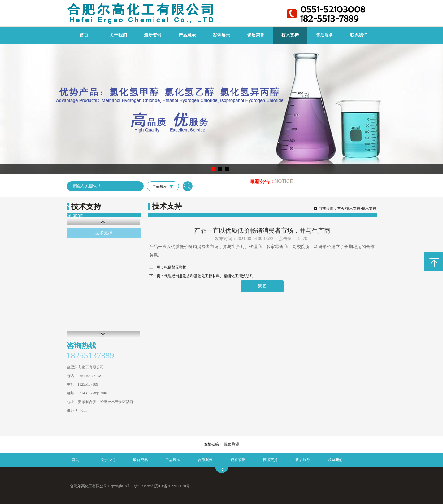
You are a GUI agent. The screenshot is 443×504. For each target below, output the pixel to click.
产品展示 (187, 35)
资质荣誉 (256, 35)
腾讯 (236, 444)
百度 (227, 444)
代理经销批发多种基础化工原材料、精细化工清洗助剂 (209, 276)
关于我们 (118, 35)
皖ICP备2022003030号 (172, 486)
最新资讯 (153, 35)
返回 (262, 286)
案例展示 (221, 35)
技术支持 (290, 35)
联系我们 (359, 35)
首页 (84, 35)
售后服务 (324, 35)
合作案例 (205, 460)
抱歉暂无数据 (175, 267)
